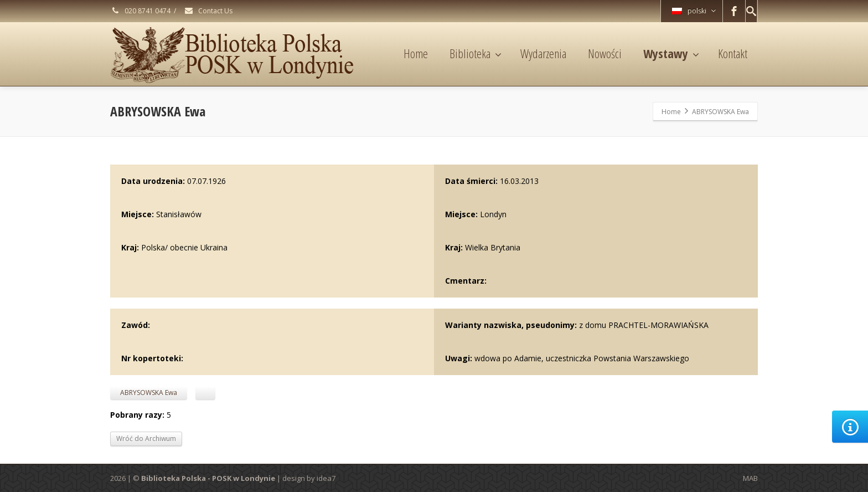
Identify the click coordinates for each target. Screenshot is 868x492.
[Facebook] (734, 11)
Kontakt (733, 53)
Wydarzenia (543, 53)
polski (694, 11)
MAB (750, 478)
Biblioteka (476, 53)
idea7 (326, 478)
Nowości (605, 53)
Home (416, 53)
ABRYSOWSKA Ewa (149, 393)
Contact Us (208, 11)
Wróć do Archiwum (146, 439)
